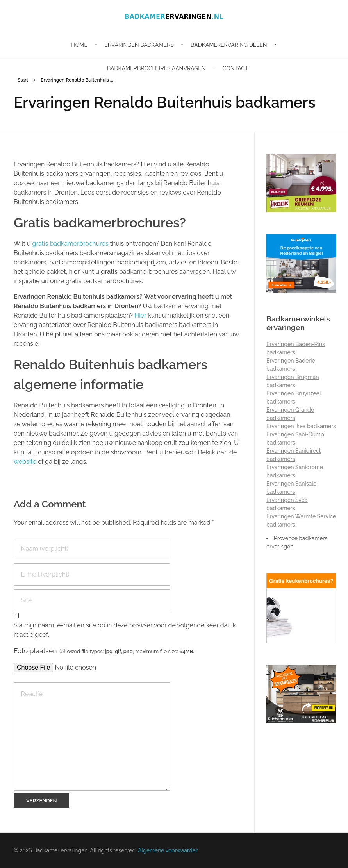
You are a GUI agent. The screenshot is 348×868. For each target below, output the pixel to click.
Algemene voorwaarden (168, 850)
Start (23, 80)
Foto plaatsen (104, 651)
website (25, 462)
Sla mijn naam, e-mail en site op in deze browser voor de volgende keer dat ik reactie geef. (125, 630)
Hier (140, 315)
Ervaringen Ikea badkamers (301, 426)
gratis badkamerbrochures (71, 244)
